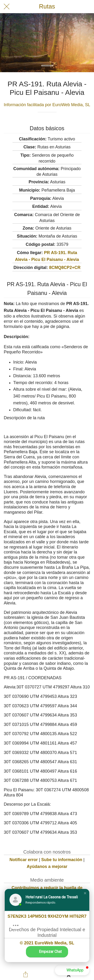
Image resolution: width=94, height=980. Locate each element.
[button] (85, 893)
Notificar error (24, 860)
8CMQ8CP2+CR (65, 268)
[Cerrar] (7, 7)
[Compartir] (25, 974)
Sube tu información (62, 860)
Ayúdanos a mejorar (47, 867)
